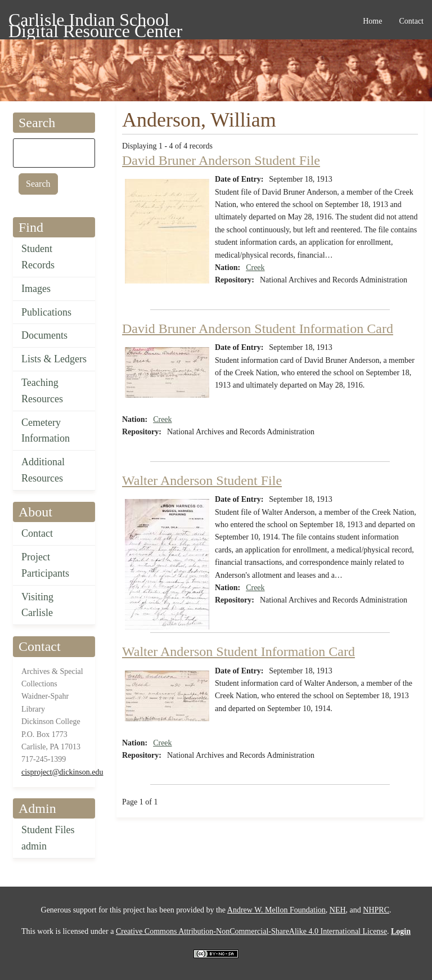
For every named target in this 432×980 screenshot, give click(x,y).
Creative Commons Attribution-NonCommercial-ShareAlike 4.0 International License (251, 931)
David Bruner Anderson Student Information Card (258, 329)
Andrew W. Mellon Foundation (276, 910)
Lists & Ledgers (54, 359)
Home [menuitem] (372, 21)
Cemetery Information (46, 431)
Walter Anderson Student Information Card (238, 651)
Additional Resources (43, 470)
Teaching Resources (42, 391)
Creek (255, 268)
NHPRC (376, 910)
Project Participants (45, 565)
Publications (46, 312)
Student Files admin (48, 838)
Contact (37, 533)
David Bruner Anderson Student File (221, 160)
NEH (338, 910)
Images (36, 289)
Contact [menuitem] (411, 21)
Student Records (38, 257)
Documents (44, 335)
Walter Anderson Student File (202, 480)
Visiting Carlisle (37, 605)
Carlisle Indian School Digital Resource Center (95, 22)
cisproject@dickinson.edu (62, 772)
